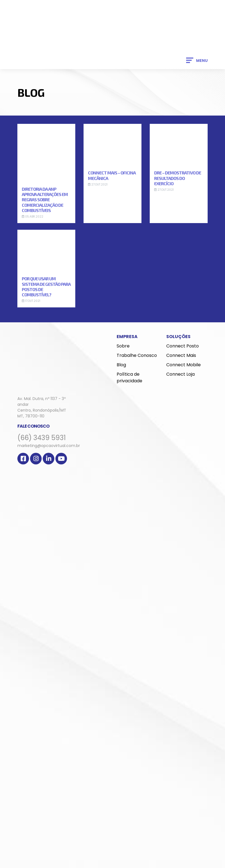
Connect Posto (183, 346)
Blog (121, 365)
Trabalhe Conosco (137, 355)
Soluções (178, 337)
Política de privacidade (129, 377)
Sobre (123, 346)
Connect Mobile (184, 365)
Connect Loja (180, 374)
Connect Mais (181, 355)
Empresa (127, 337)
